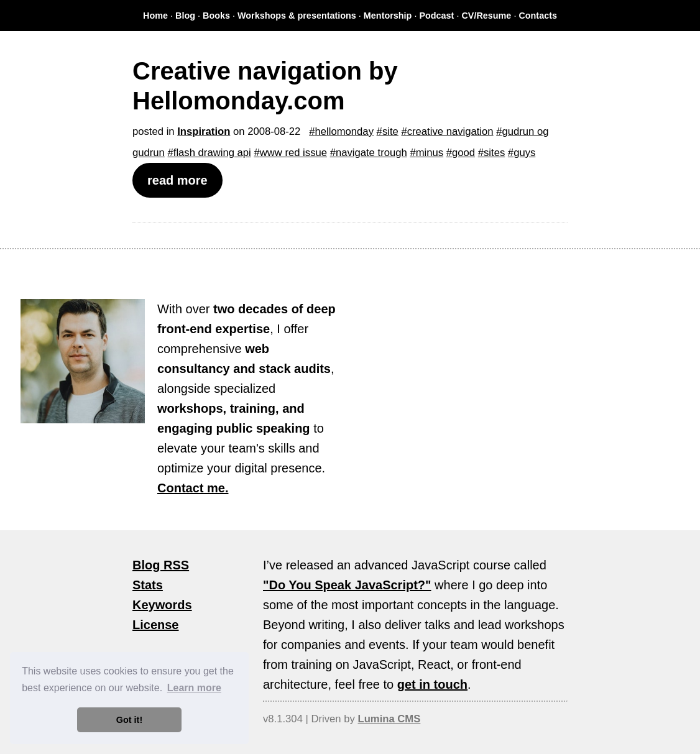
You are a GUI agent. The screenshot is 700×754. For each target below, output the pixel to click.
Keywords (162, 605)
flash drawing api (212, 153)
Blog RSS (161, 565)
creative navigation (450, 131)
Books (216, 16)
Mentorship (388, 16)
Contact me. (193, 488)
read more (177, 180)
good (463, 153)
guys (524, 153)
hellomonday (344, 131)
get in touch (432, 684)
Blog (185, 16)
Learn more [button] (194, 688)
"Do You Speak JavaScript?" (347, 585)
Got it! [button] (129, 720)
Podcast (436, 16)
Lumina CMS (389, 719)
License (155, 625)
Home (155, 16)
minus (430, 153)
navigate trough (371, 153)
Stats (148, 585)
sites (494, 153)
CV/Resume (486, 16)
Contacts (538, 16)
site (390, 131)
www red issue (293, 153)
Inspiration (204, 131)
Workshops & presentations (297, 16)
